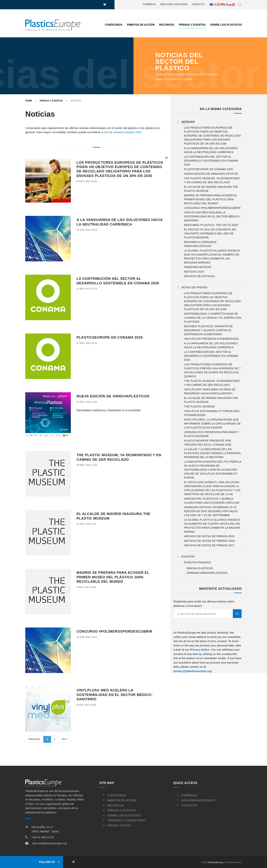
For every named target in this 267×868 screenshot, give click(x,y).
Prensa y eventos (192, 25)
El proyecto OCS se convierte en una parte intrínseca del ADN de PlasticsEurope (210, 234)
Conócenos (114, 25)
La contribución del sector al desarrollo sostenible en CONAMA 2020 (211, 161)
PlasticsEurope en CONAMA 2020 (110, 337)
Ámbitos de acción (141, 25)
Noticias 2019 (194, 272)
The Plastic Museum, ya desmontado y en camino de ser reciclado (212, 180)
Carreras (149, 4)
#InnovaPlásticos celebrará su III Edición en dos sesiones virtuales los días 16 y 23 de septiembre (211, 511)
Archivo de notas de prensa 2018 (209, 541)
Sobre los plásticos (226, 25)
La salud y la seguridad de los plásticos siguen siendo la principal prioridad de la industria (212, 453)
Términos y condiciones (127, 820)
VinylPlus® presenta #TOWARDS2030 (211, 339)
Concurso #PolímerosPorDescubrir (114, 631)
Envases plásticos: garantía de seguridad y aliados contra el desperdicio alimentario (209, 330)
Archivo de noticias (199, 276)
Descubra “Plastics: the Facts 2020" (211, 225)
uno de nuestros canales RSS (123, 132)
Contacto (198, 4)
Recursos (167, 25)
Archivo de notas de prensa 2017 (209, 545)
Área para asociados (174, 4)
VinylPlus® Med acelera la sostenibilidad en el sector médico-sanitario (115, 695)
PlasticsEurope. (216, 862)
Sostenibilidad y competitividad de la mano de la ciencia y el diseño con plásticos (213, 318)
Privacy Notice (200, 650)
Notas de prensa (194, 287)
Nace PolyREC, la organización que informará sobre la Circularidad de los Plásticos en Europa (212, 424)
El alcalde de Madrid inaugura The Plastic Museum (211, 189)
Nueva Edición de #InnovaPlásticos (113, 396)
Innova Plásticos (200, 568)
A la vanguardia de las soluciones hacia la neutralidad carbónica (211, 150)
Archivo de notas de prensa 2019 (209, 536)
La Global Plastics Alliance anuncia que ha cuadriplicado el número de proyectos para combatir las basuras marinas (212, 257)
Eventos (188, 557)
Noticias (188, 122)
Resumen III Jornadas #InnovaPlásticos (200, 244)
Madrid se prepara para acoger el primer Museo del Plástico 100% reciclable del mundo (113, 577)
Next (65, 739)
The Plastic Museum (199, 406)
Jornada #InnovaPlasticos (207, 573)
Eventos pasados (197, 562)
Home (29, 101)
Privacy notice (119, 825)
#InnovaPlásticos (198, 267)
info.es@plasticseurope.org (49, 843)
